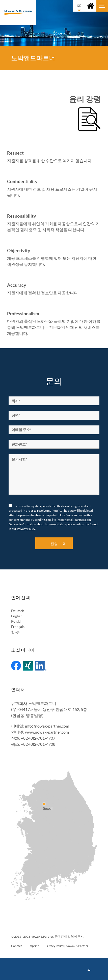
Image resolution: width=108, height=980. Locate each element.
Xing (28, 666)
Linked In (41, 666)
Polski (16, 621)
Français (18, 627)
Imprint (34, 946)
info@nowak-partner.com (74, 520)
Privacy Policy (26, 529)
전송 (54, 544)
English (17, 616)
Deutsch (18, 611)
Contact (16, 946)
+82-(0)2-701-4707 (38, 738)
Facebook (16, 666)
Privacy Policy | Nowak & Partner (67, 946)
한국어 (16, 632)
